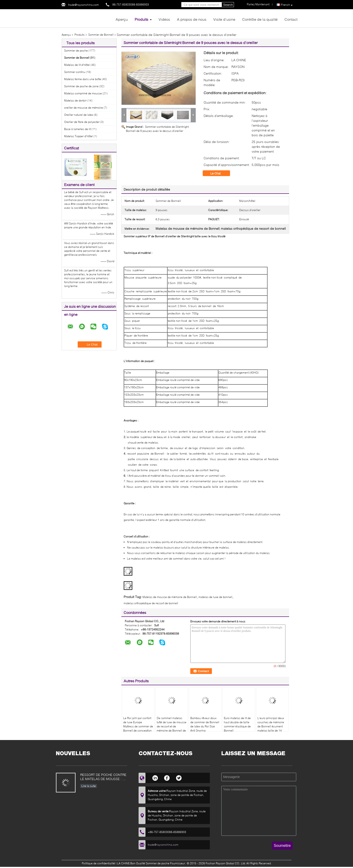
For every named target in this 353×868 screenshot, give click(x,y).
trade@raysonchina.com (84, 5)
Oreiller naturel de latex (79, 115)
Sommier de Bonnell (101, 35)
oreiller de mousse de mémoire (84, 108)
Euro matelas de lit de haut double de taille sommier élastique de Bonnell (237, 724)
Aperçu (122, 19)
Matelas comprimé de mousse (83, 93)
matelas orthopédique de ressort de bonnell (151, 603)
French (287, 5)
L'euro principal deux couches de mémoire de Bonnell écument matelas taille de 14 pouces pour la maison (272, 726)
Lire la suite (89, 786)
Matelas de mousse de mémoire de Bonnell (170, 597)
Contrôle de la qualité (260, 19)
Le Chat (219, 173)
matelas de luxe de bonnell (215, 597)
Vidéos (164, 19)
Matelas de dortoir (75, 100)
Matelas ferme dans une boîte (83, 79)
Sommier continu (75, 72)
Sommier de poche (76, 51)
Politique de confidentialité (98, 863)
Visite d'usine (224, 19)
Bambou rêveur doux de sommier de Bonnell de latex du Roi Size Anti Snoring (205, 724)
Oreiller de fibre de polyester (82, 122)
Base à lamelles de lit (77, 129)
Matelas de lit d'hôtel (77, 65)
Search (228, 5)
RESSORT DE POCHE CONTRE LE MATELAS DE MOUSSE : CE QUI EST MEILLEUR (104, 777)
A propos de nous (192, 19)
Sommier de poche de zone (81, 86)
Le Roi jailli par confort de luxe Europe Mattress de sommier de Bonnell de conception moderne (138, 726)
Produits (141, 19)
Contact (291, 19)
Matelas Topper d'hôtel (78, 136)
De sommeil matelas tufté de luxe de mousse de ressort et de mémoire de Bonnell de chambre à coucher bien (172, 728)
